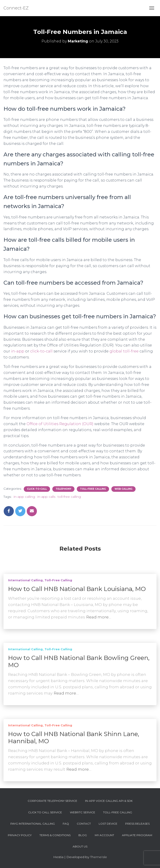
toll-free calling (69, 497)
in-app (18, 351)
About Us (80, 846)
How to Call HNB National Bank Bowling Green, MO (79, 661)
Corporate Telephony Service (52, 801)
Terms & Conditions (55, 835)
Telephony (63, 489)
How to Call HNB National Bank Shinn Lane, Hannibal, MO (74, 738)
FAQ (66, 824)
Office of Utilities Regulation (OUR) (60, 424)
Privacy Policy (20, 835)
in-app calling (24, 497)
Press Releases (137, 824)
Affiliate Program (137, 835)
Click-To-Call (37, 489)
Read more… (99, 617)
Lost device (108, 824)
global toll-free (124, 351)
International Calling (25, 580)
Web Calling (123, 489)
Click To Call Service (45, 812)
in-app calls (46, 497)
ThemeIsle (99, 857)
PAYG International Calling (33, 824)
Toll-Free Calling (93, 489)
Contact (84, 824)
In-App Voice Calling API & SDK (109, 801)
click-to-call (41, 351)
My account (104, 835)
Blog (83, 835)
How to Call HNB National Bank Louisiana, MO (77, 589)
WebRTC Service (83, 812)
